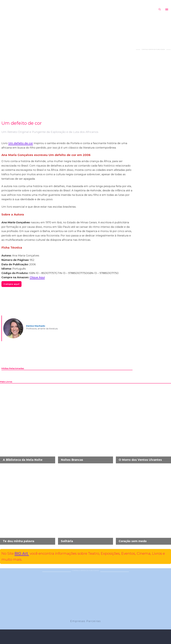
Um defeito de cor (21, 143)
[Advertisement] (153, 93)
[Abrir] (167, 9)
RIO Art (22, 553)
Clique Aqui (37, 277)
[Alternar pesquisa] (160, 9)
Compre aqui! (11, 284)
